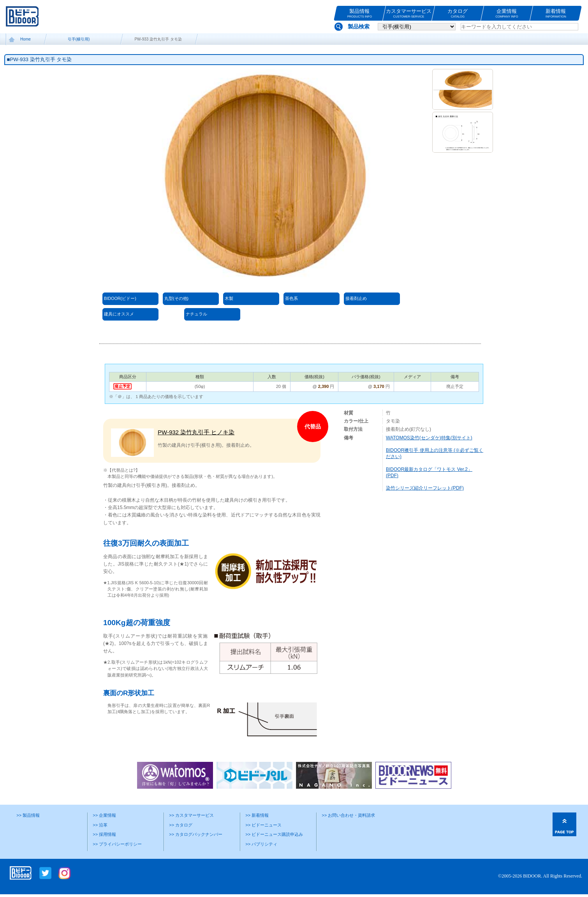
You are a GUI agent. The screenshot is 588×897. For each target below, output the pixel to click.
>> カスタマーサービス (191, 815)
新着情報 (556, 13)
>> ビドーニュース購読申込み (274, 834)
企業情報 (507, 13)
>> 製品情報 (28, 815)
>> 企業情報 (104, 815)
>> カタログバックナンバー (196, 834)
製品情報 (360, 13)
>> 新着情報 (257, 815)
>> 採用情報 (104, 834)
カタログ (458, 13)
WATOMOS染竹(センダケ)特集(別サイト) (429, 438)
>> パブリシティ (261, 844)
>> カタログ (181, 825)
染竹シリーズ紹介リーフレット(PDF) (425, 488)
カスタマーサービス (409, 13)
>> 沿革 (100, 825)
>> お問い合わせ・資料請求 (348, 815)
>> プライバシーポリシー (117, 844)
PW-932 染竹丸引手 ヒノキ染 (196, 432)
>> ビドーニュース (263, 825)
